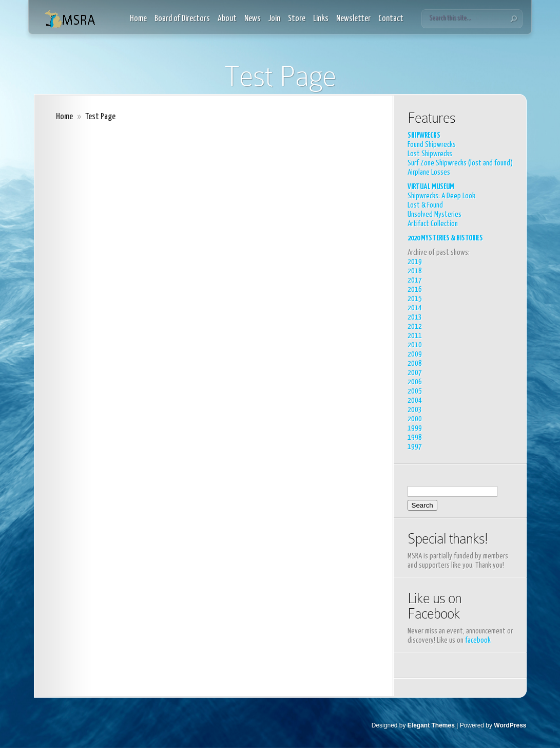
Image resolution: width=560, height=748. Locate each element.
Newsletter (353, 19)
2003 (415, 410)
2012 (415, 326)
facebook (478, 640)
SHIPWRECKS (424, 135)
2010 (415, 345)
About (227, 19)
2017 (415, 280)
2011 (415, 336)
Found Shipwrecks (432, 145)
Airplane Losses (429, 172)
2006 (415, 382)
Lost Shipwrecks (430, 154)
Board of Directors (182, 19)
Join (274, 19)
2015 (415, 299)
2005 (415, 391)
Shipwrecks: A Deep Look (441, 196)
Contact (391, 19)
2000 (415, 419)
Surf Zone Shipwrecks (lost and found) (460, 163)
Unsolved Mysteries (435, 214)
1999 (415, 428)
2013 (415, 317)
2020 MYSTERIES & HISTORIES (445, 238)
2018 (415, 271)
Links (321, 19)
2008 (415, 363)
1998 (415, 437)
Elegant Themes (431, 725)
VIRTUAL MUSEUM (431, 187)
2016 (415, 289)
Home (138, 19)
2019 (415, 262)
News (253, 19)
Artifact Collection (433, 224)
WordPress (510, 725)
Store (297, 19)
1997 (415, 447)
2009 (415, 354)
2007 (415, 373)
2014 (415, 308)
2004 (415, 400)
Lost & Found (425, 205)
